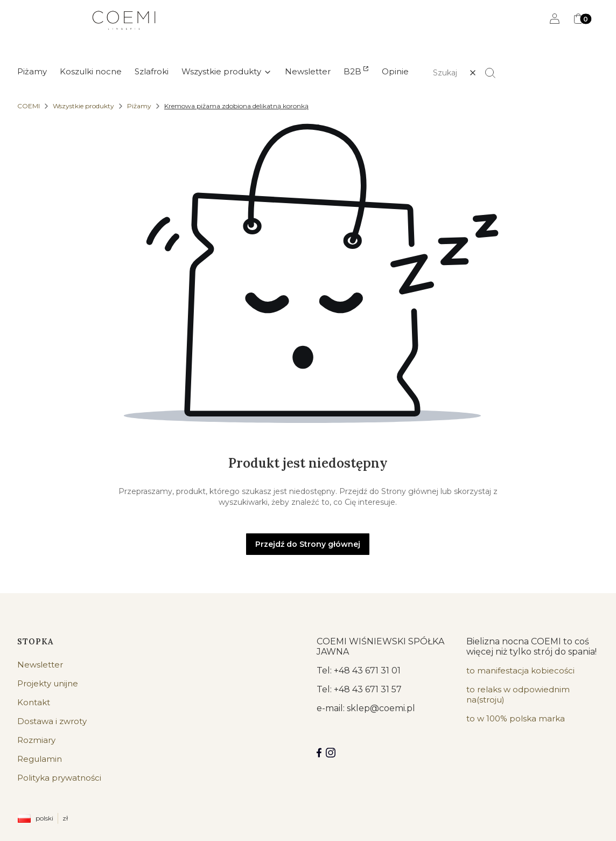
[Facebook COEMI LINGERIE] (319, 753)
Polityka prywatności (59, 778)
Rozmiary (36, 740)
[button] (495, 73)
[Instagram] (331, 753)
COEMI (29, 106)
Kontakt (34, 702)
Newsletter (40, 665)
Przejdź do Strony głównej (308, 544)
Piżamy (139, 106)
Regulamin (40, 759)
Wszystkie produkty (83, 106)
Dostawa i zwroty (52, 721)
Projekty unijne (48, 683)
